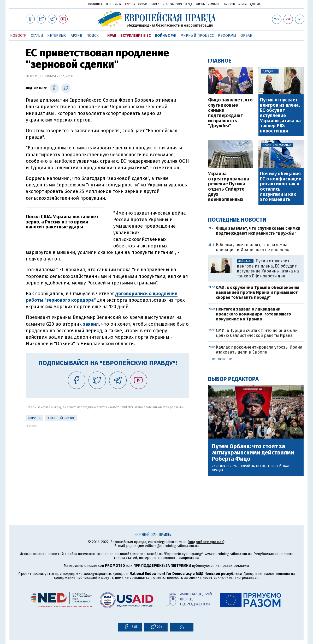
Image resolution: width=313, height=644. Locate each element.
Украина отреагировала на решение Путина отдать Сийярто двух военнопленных (229, 187)
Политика (95, 4)
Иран (112, 36)
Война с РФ (166, 36)
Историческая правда (178, 4)
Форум (143, 4)
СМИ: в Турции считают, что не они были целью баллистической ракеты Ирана (257, 333)
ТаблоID (229, 4)
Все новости (222, 359)
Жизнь (200, 4)
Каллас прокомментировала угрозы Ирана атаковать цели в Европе (259, 350)
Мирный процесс (197, 36)
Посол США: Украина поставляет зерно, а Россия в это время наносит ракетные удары (62, 222)
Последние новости (237, 220)
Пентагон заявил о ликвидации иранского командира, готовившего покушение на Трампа (253, 314)
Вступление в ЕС (135, 36)
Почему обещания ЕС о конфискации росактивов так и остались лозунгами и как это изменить (281, 187)
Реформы (227, 36)
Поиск (93, 36)
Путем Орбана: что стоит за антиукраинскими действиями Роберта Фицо (253, 453)
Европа (130, 4)
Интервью (57, 36)
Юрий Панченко (254, 466)
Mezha (243, 4)
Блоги (155, 4)
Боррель (35, 418)
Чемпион (214, 4)
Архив (76, 36)
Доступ (255, 4)
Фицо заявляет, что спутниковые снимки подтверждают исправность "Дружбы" (230, 113)
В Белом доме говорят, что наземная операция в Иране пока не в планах (253, 247)
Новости (18, 36)
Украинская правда (67, 4)
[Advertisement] (107, 464)
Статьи (37, 36)
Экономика (114, 4)
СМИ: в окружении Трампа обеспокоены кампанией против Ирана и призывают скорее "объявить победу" (258, 292)
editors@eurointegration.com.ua (172, 546)
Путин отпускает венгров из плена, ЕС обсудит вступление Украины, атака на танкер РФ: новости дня (280, 116)
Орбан (246, 36)
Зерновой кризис (61, 418)
